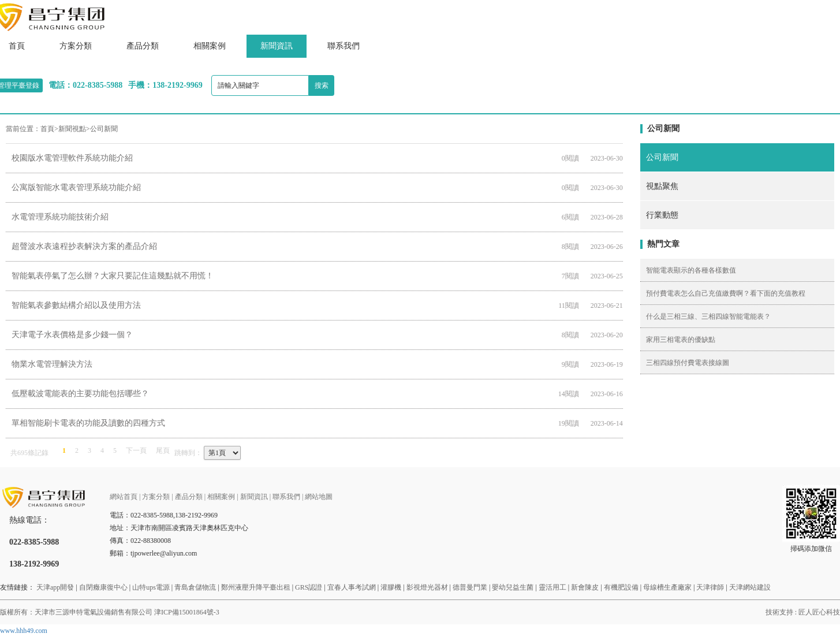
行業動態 (662, 215)
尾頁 (163, 450)
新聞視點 (72, 129)
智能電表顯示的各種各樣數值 (691, 270)
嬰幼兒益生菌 (513, 587)
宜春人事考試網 (352, 587)
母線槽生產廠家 (667, 587)
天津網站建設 (750, 587)
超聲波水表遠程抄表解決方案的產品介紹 (84, 246)
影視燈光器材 (427, 587)
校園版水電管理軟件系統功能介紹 (72, 158)
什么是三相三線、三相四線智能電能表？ (708, 316)
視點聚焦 (662, 186)
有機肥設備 (621, 587)
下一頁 (136, 450)
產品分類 (143, 46)
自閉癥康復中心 (103, 587)
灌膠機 (391, 587)
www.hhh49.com (24, 631)
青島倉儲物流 (195, 587)
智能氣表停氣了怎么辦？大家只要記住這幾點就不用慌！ (113, 276)
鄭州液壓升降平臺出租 (256, 587)
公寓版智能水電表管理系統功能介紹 (76, 187)
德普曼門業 (470, 587)
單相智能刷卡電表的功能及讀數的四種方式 (88, 423)
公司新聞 (104, 129)
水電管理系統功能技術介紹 (60, 217)
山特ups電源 (151, 587)
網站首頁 (124, 497)
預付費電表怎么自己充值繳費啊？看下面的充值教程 (726, 293)
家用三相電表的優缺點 (681, 340)
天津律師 (710, 587)
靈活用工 (552, 587)
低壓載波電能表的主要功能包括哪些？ (80, 394)
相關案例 (210, 46)
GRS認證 (309, 587)
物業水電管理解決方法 (52, 364)
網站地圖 (319, 497)
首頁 (47, 129)
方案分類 (76, 46)
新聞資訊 (277, 46)
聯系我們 (344, 46)
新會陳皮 (585, 587)
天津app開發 (55, 587)
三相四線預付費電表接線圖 (688, 363)
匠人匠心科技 (819, 612)
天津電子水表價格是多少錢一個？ (72, 335)
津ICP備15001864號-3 (187, 612)
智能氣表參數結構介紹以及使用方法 (76, 305)
